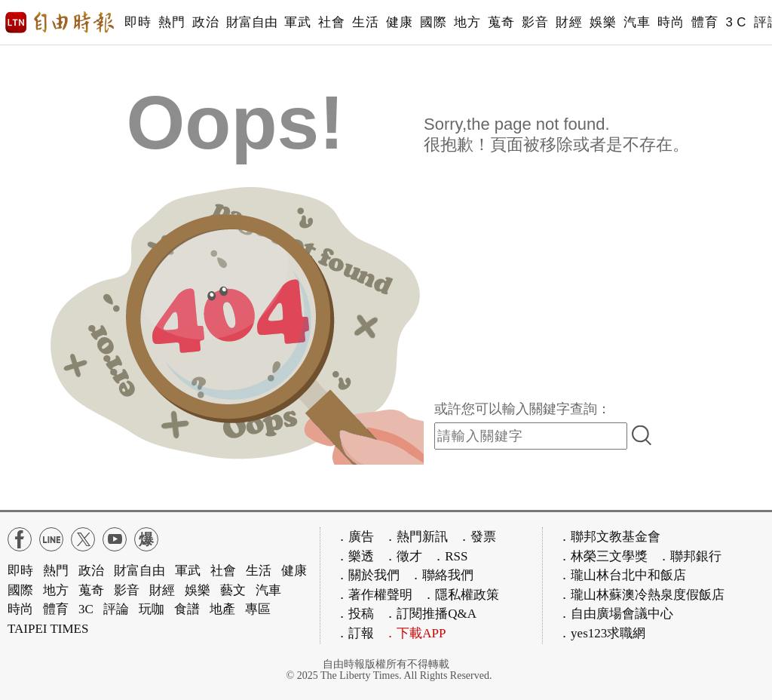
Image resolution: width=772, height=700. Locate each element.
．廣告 (355, 537)
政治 (205, 22)
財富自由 (251, 22)
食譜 (187, 609)
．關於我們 (368, 575)
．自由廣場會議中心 (616, 614)
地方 (467, 22)
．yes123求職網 (602, 633)
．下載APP (415, 633)
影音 (535, 22)
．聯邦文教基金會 (609, 537)
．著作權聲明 (374, 595)
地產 (222, 609)
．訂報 (355, 633)
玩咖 (152, 609)
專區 (258, 609)
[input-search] (531, 436)
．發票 (477, 537)
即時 (138, 22)
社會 (331, 22)
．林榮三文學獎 (603, 556)
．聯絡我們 (441, 575)
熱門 (172, 22)
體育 (705, 22)
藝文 (233, 590)
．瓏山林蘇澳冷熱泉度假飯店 (641, 595)
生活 (365, 22)
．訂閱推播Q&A (430, 614)
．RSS (450, 556)
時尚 (671, 22)
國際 (433, 22)
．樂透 (355, 556)
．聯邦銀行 (689, 556)
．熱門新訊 (416, 537)
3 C (736, 22)
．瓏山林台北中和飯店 (622, 575)
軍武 (297, 22)
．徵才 (403, 556)
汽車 (637, 22)
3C (86, 609)
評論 (116, 609)
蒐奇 (501, 22)
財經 (569, 22)
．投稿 (355, 614)
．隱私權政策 (461, 595)
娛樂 (603, 22)
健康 (399, 22)
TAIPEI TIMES (48, 629)
